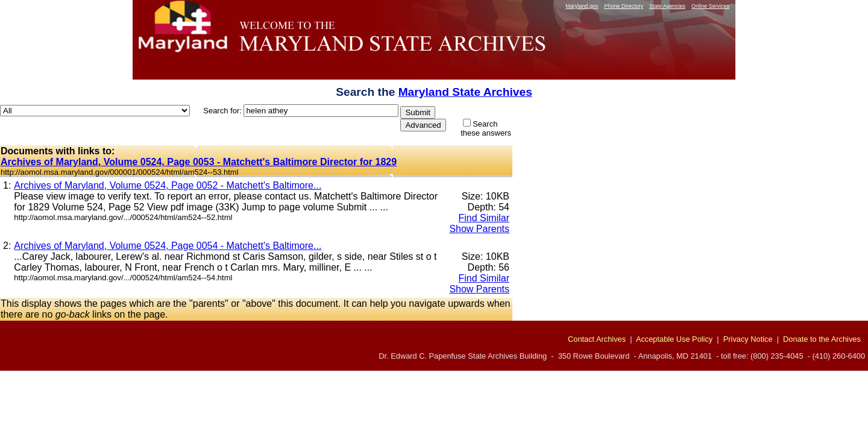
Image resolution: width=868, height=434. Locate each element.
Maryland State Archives (465, 92)
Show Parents (479, 229)
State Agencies (667, 6)
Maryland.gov (582, 6)
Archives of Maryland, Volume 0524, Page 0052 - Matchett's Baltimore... (168, 185)
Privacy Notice (748, 339)
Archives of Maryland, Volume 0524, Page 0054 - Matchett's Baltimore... (168, 246)
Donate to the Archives (822, 339)
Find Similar (484, 218)
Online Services (710, 6)
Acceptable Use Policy (674, 339)
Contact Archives (597, 339)
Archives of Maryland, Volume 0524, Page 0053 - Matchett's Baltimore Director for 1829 (199, 162)
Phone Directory (624, 6)
